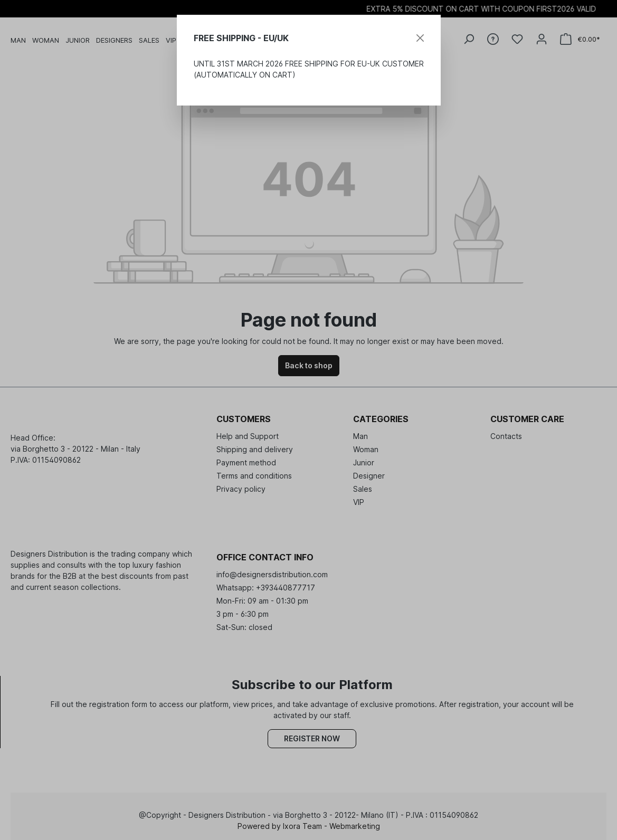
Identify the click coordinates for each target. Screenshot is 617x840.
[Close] (420, 38)
